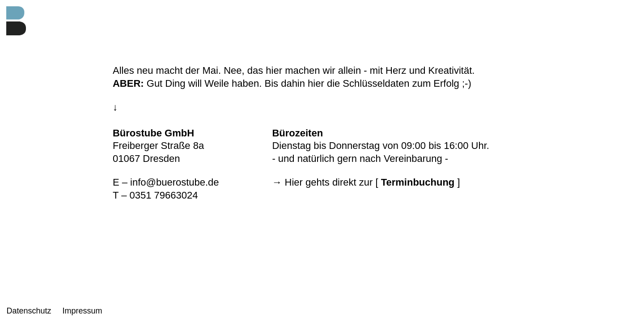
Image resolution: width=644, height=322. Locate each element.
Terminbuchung (418, 182)
